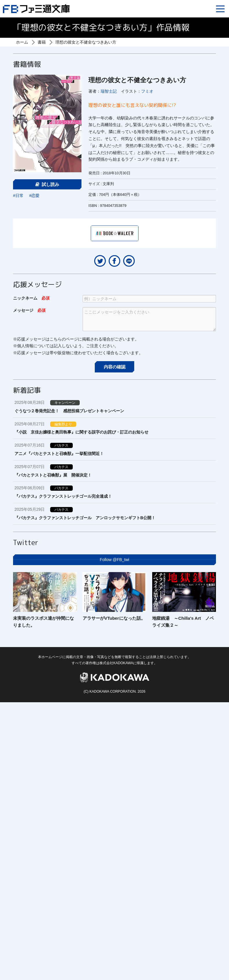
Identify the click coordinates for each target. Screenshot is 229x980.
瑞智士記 (109, 91)
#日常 (18, 196)
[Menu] (220, 9)
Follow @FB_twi (114, 560)
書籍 (42, 42)
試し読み (47, 184)
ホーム (22, 42)
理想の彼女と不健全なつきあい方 (86, 42)
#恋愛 (34, 196)
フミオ (147, 91)
